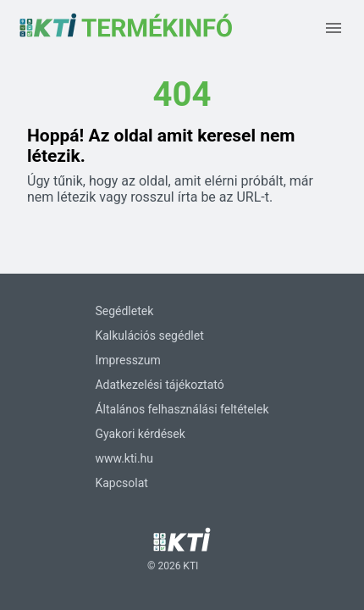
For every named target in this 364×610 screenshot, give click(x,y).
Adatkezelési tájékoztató (159, 385)
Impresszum (127, 360)
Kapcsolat (121, 483)
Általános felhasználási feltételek (182, 409)
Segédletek (124, 311)
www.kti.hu (124, 458)
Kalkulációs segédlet (149, 335)
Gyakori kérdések (140, 434)
